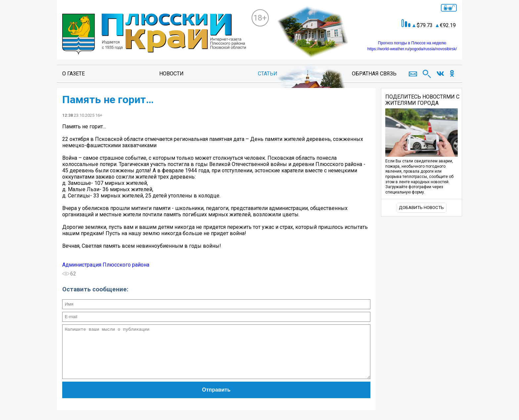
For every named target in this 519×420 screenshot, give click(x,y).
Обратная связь (374, 74)
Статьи (268, 74)
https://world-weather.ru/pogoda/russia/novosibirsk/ (412, 49)
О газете (73, 74)
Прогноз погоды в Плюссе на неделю (412, 43)
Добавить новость (421, 208)
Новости (171, 74)
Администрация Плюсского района (106, 265)
